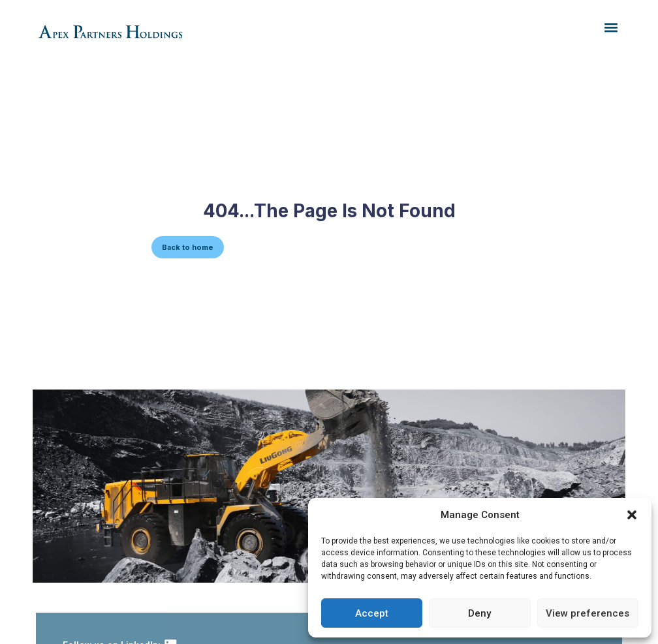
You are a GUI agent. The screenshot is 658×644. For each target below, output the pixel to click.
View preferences (587, 613)
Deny (479, 613)
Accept (372, 613)
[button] (632, 515)
